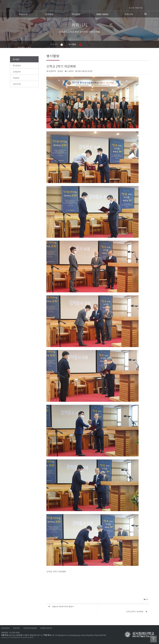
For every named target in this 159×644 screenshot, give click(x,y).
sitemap (145, 14)
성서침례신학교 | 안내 (80, 6)
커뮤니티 (129, 14)
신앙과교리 (5, 628)
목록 (146, 599)
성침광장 (16, 78)
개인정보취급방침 (30, 628)
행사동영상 (17, 65)
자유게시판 (17, 84)
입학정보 (49, 14)
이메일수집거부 (46, 628)
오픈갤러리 (17, 72)
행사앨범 (72, 44)
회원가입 (139, 8)
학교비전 (16, 628)
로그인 (132, 8)
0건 (60, 71)
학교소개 (23, 14)
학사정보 (76, 14)
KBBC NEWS (102, 14)
